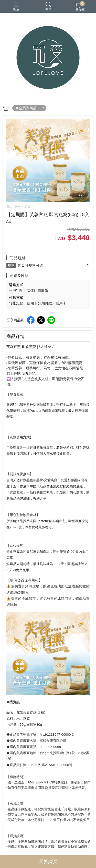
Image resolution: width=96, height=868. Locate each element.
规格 (11, 265)
